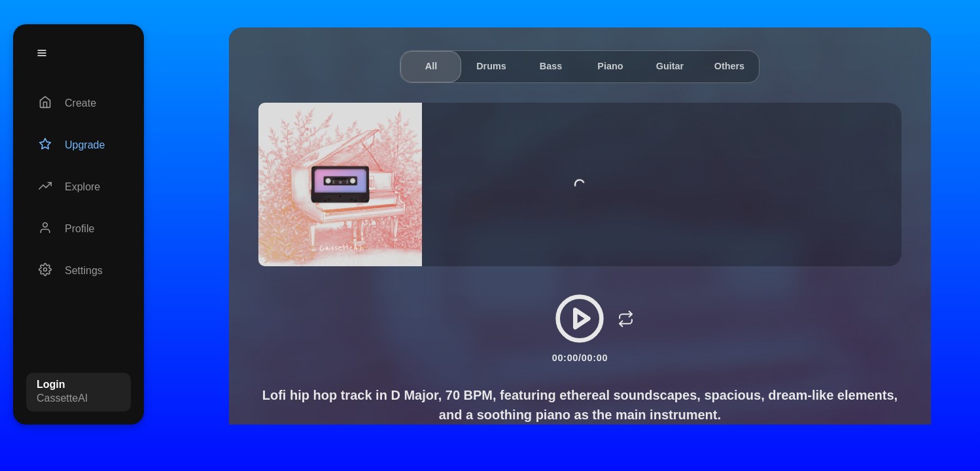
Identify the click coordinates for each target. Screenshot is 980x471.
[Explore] (79, 187)
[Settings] (79, 271)
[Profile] (79, 229)
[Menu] (42, 53)
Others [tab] (729, 66)
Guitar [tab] (670, 66)
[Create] (79, 103)
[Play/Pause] (580, 319)
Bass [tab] (551, 66)
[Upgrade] (79, 145)
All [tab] (431, 66)
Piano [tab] (610, 66)
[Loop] (625, 319)
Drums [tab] (491, 66)
